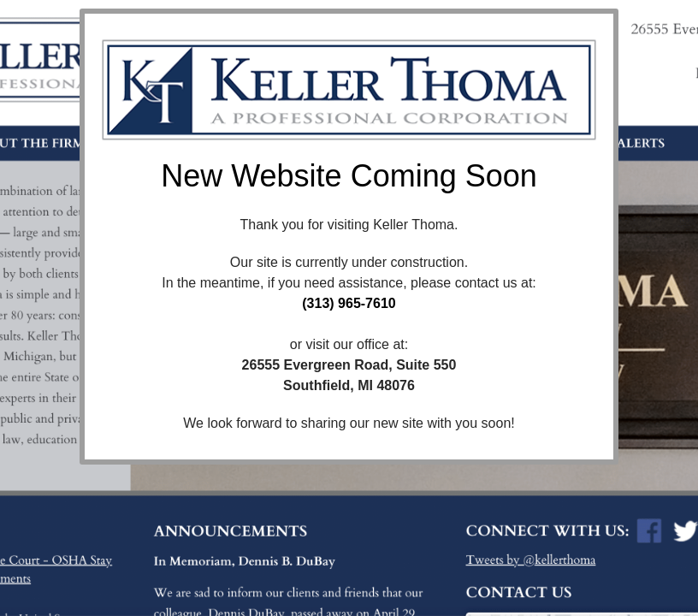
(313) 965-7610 (349, 303)
